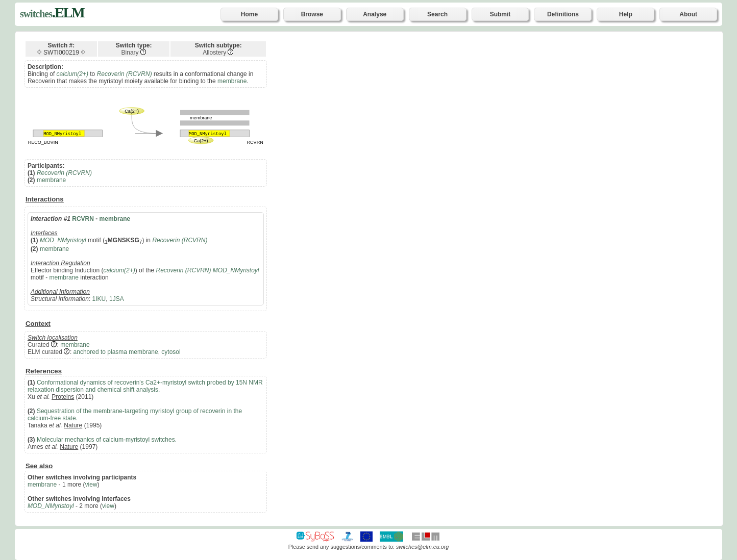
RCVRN (83, 219)
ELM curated (45, 352)
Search (437, 14)
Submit (500, 14)
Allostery (214, 53)
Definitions (563, 14)
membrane (232, 81)
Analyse (375, 14)
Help (626, 14)
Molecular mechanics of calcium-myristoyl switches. (107, 440)
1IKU (99, 299)
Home (249, 14)
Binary (130, 53)
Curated (39, 345)
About (688, 14)
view (91, 485)
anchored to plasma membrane (116, 352)
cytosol (171, 352)
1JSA (117, 299)
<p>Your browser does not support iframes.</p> (506, 278)
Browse (312, 14)
